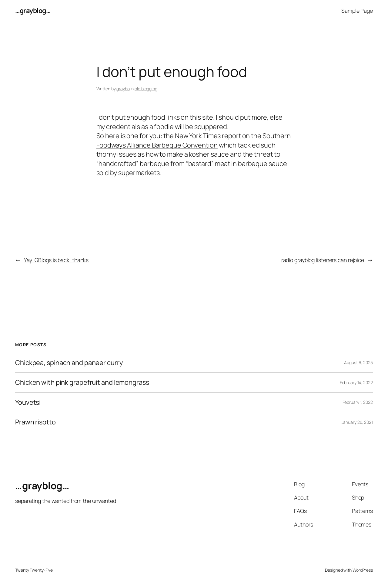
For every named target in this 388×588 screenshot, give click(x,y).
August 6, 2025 (358, 362)
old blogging (146, 89)
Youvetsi (28, 402)
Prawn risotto (35, 422)
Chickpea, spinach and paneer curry (69, 363)
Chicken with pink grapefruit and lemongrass (82, 382)
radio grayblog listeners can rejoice (323, 260)
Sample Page (357, 11)
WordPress (363, 570)
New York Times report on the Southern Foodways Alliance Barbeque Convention (194, 140)
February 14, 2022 (356, 382)
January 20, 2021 (357, 422)
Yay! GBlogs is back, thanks (56, 260)
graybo (123, 89)
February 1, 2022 (358, 402)
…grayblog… (33, 11)
